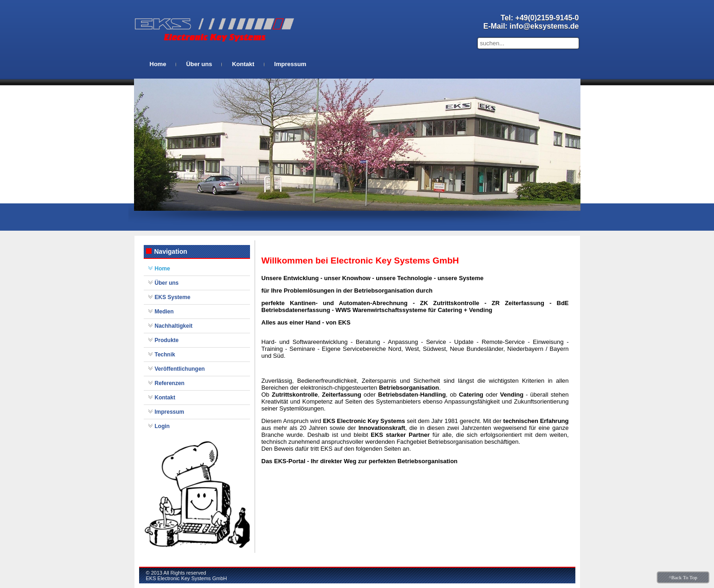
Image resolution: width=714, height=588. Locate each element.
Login (162, 426)
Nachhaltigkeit (174, 326)
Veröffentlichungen (180, 369)
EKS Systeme (173, 297)
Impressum (290, 64)
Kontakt (243, 64)
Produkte (167, 340)
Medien (164, 312)
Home (158, 64)
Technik (165, 355)
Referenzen (170, 383)
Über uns (199, 64)
